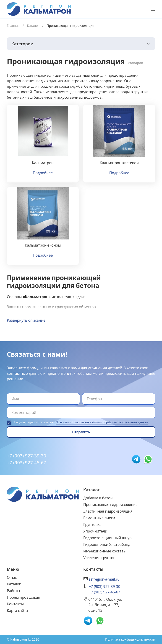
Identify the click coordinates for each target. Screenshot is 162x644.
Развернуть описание (26, 320)
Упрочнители (95, 531)
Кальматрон (43, 163)
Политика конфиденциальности (130, 639)
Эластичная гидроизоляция (108, 511)
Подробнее (43, 173)
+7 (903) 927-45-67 (26, 463)
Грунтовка (92, 524)
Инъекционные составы (105, 551)
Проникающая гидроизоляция (110, 505)
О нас (12, 577)
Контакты (15, 604)
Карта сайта (17, 611)
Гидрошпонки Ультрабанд (107, 544)
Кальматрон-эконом (43, 245)
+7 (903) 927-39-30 (26, 456)
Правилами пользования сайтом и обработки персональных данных (102, 422)
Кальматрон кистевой (119, 163)
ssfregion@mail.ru (104, 579)
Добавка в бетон (98, 498)
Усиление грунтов (99, 558)
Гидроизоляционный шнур (107, 538)
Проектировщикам (24, 597)
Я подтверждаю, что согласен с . (81, 422)
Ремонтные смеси (99, 518)
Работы (13, 591)
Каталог (14, 584)
